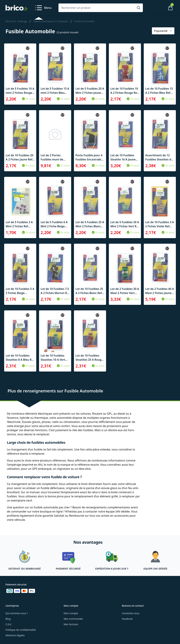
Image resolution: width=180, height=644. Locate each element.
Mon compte (71, 613)
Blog (8, 619)
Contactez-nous (131, 613)
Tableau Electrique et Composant (51, 21)
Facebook (127, 619)
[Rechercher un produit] (97, 8)
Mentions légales (15, 635)
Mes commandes (73, 619)
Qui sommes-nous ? (17, 613)
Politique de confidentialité (21, 630)
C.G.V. (9, 624)
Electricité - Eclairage (16, 21)
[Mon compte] (159, 8)
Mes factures (71, 624)
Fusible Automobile (84, 21)
